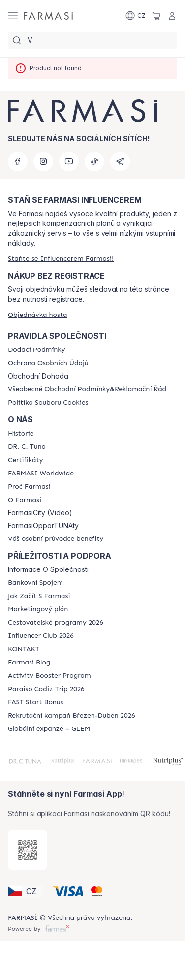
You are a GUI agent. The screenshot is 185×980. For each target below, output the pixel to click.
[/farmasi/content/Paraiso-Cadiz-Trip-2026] (46, 689)
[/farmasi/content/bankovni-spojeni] (35, 583)
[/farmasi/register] (61, 259)
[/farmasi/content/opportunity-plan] (38, 609)
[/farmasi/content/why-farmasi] (29, 487)
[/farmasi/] (48, 16)
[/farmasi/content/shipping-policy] (36, 350)
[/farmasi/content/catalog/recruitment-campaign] (71, 716)
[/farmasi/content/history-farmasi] (21, 434)
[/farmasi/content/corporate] (41, 474)
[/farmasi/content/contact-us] (24, 649)
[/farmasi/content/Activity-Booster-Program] (49, 676)
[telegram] (120, 161)
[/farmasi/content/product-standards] (25, 460)
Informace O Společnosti (48, 569)
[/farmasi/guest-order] (38, 315)
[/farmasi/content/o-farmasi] (25, 500)
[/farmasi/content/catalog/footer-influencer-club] (41, 636)
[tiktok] (94, 161)
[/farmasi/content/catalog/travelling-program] (56, 623)
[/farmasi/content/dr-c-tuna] (27, 447)
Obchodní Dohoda (38, 376)
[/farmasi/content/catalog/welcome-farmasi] (56, 539)
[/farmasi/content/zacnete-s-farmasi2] (39, 596)
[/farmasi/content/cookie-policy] (48, 403)
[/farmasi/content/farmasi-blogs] (29, 663)
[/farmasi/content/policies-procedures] (48, 363)
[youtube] (69, 161)
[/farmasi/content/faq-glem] (49, 729)
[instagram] (43, 161)
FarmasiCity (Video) (40, 513)
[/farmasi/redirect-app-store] (28, 850)
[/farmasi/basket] (156, 16)
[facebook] (18, 161)
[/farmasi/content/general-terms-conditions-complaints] (87, 389)
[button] (25, 891)
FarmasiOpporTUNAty (43, 526)
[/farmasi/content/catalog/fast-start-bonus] (35, 702)
